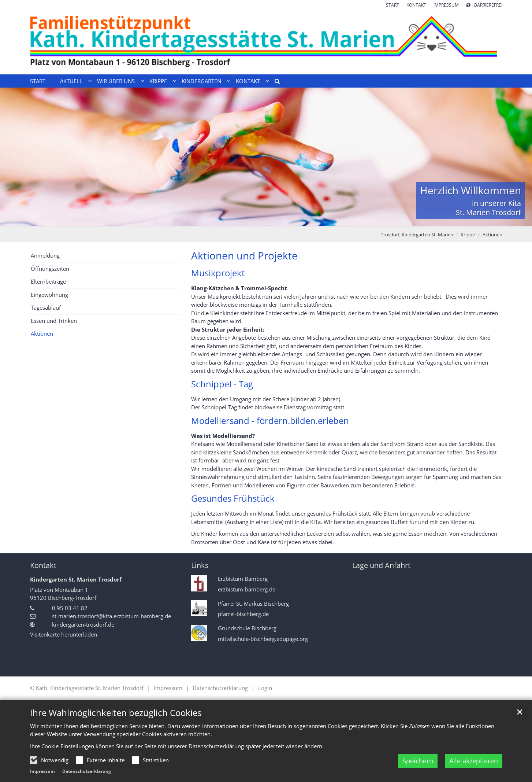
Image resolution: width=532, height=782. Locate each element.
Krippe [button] (158, 81)
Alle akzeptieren (474, 761)
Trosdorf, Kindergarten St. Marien (417, 235)
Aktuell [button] (71, 81)
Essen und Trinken (54, 321)
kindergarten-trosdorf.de (83, 624)
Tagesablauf (46, 307)
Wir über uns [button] (116, 81)
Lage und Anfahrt (381, 565)
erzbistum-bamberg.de (247, 589)
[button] (275, 82)
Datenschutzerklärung (87, 771)
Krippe (468, 235)
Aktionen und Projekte (244, 256)
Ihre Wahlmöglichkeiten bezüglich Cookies (116, 713)
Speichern (418, 761)
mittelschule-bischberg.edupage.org (263, 639)
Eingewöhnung (49, 295)
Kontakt (43, 565)
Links (200, 565)
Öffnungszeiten (50, 269)
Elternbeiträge (48, 281)
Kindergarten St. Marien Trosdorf (76, 579)
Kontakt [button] (248, 81)
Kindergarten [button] (201, 81)
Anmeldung (45, 255)
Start (38, 81)
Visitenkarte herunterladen (64, 634)
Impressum (42, 771)
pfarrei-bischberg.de (243, 614)
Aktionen (492, 235)
